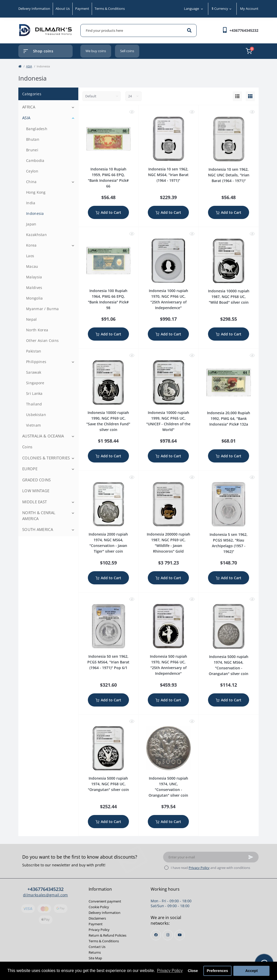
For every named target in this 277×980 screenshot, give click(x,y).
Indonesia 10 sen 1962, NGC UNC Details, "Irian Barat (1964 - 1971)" (229, 175)
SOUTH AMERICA (38, 529)
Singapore (35, 383)
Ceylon (32, 171)
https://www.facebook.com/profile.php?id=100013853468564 (156, 935)
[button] (244, 30)
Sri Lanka (34, 393)
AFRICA (29, 107)
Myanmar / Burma (43, 309)
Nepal (32, 319)
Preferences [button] (217, 971)
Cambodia (35, 160)
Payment (82, 9)
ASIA (29, 66)
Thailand (34, 404)
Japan (31, 224)
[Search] (189, 30)
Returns (95, 952)
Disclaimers (97, 918)
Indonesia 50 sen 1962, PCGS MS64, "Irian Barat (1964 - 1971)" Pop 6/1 (108, 662)
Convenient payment (105, 901)
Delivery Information (34, 9)
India (31, 203)
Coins (27, 447)
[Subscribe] (251, 857)
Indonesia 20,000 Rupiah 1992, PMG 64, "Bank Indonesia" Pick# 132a (229, 418)
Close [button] (193, 971)
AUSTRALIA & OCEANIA (43, 436)
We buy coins (96, 51)
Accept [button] (251, 971)
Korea (31, 245)
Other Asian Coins (42, 340)
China (31, 182)
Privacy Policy (199, 868)
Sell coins (127, 51)
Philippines (36, 362)
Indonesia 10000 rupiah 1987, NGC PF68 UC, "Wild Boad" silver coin (229, 297)
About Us (63, 9)
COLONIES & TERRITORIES (46, 458)
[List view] (237, 96)
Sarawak (34, 372)
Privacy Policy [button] (170, 971)
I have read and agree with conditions (210, 868)
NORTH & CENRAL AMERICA (39, 516)
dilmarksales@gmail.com (45, 895)
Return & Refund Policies (107, 935)
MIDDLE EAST (34, 502)
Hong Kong (36, 192)
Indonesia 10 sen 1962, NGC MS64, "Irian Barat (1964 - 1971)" (168, 175)
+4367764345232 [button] (45, 889)
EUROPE (30, 469)
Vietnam (33, 425)
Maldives (34, 288)
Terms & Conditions (110, 9)
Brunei (32, 150)
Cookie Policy (99, 907)
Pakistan (34, 351)
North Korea (37, 330)
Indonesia (35, 213)
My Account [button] (249, 9)
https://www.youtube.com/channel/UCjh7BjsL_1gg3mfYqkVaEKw (180, 935)
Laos (30, 256)
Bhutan (33, 139)
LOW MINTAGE (36, 491)
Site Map (95, 958)
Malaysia (34, 277)
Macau (32, 266)
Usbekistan (36, 415)
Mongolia (34, 298)
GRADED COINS (37, 480)
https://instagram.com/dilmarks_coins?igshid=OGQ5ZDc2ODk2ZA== (168, 935)
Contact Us (97, 947)
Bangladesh (37, 129)
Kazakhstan (36, 235)
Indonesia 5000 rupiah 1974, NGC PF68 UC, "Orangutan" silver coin (108, 784)
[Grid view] (250, 96)
